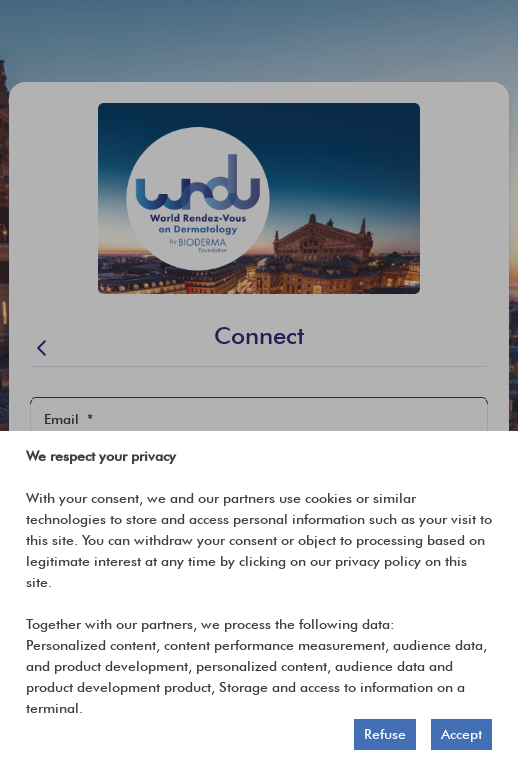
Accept (461, 734)
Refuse (385, 734)
